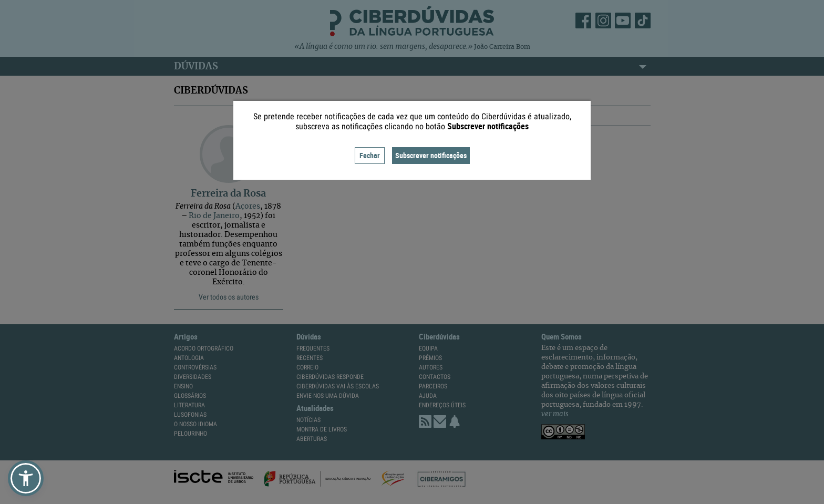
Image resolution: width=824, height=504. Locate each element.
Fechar (370, 155)
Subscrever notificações (431, 155)
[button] (26, 478)
